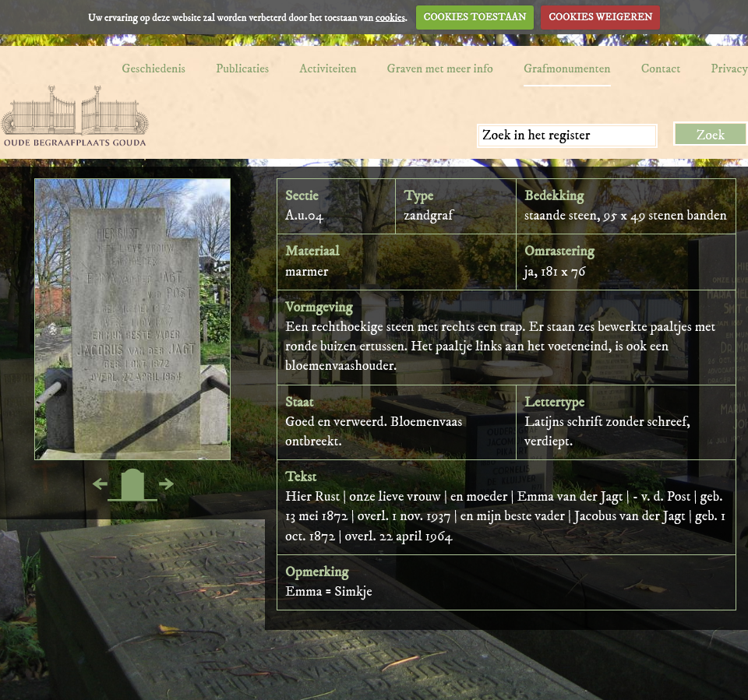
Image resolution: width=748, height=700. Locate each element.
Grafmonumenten (567, 69)
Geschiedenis (153, 69)
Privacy (729, 69)
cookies (390, 17)
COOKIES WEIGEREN (600, 17)
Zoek (711, 135)
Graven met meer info (440, 69)
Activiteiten (328, 69)
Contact (661, 69)
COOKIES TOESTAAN (475, 17)
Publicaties (242, 69)
